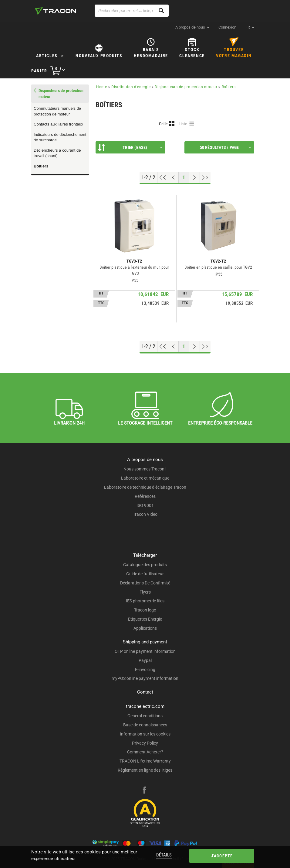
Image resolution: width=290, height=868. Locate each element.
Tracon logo (145, 610)
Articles (47, 56)
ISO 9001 (145, 505)
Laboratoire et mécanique (145, 478)
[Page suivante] (195, 177)
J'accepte (222, 856)
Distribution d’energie (131, 87)
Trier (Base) (130, 147)
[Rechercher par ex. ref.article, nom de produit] (132, 11)
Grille (164, 124)
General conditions (145, 716)
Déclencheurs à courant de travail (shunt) (57, 153)
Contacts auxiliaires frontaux (58, 124)
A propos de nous (190, 27)
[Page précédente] (173, 177)
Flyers (145, 592)
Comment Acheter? (145, 752)
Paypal (145, 660)
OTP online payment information (145, 651)
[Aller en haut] (163, 177)
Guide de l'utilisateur (145, 574)
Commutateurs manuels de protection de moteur (57, 111)
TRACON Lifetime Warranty (145, 761)
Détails (164, 855)
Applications (145, 628)
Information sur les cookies (145, 734)
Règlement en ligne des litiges (145, 770)
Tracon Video (145, 514)
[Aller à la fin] (205, 177)
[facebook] (144, 791)
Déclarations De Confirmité (145, 583)
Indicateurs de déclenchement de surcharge (60, 137)
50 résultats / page (226, 147)
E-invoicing (145, 670)
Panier (39, 71)
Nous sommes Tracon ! (145, 469)
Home (102, 87)
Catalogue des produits (145, 565)
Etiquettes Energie (145, 619)
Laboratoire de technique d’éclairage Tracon (145, 487)
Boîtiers (41, 166)
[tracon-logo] (56, 11)
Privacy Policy (145, 743)
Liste (183, 124)
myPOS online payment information (145, 678)
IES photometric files (145, 601)
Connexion (227, 27)
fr (248, 27)
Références (145, 496)
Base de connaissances (145, 725)
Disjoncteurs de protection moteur (186, 87)
